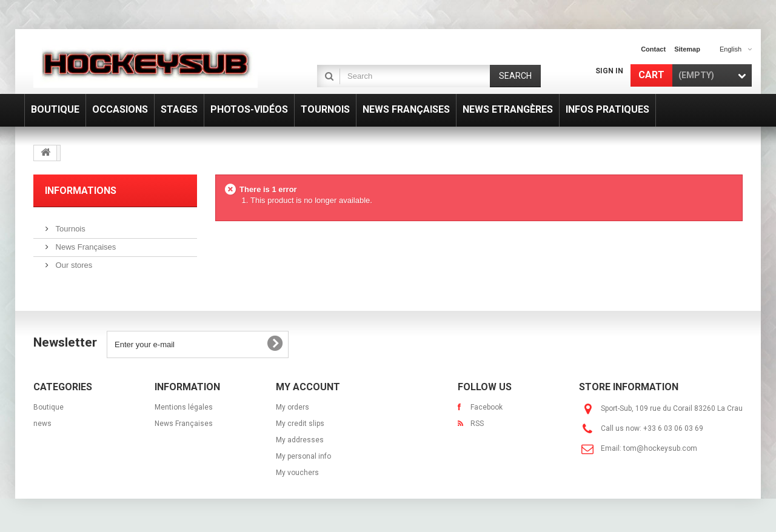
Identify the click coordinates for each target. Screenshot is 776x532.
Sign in (609, 71)
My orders (293, 407)
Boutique (48, 407)
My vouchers (297, 473)
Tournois (69, 229)
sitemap (687, 49)
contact (653, 49)
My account (308, 387)
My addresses (300, 440)
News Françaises (85, 247)
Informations (81, 191)
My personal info (303, 456)
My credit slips (300, 424)
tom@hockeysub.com (660, 448)
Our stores (73, 265)
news (42, 424)
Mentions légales (184, 407)
